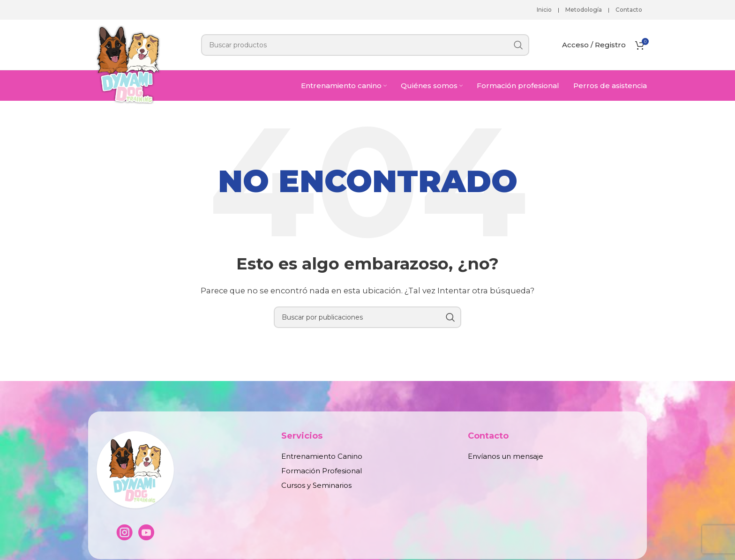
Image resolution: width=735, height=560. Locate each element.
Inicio (544, 10)
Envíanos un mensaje (506, 456)
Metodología (584, 10)
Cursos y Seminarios (316, 485)
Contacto (629, 10)
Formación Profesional (322, 471)
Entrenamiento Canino (322, 456)
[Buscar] (365, 45)
